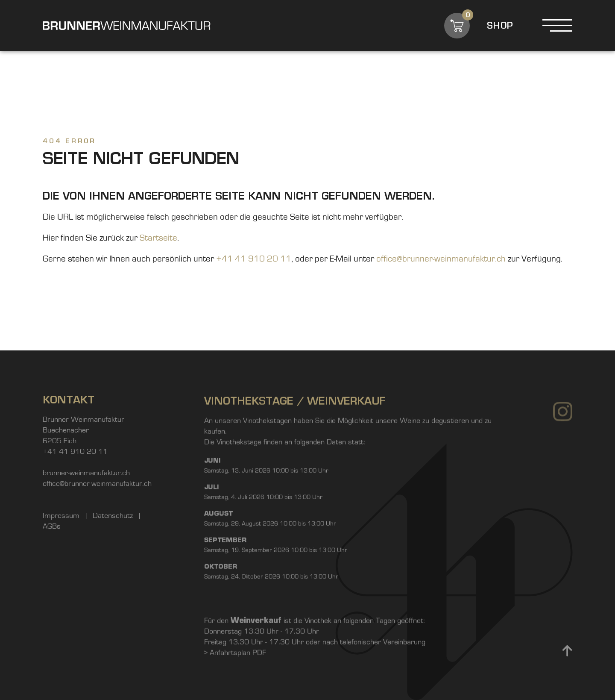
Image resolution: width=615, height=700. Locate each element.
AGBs (52, 529)
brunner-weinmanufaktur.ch (86, 475)
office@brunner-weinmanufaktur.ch (441, 259)
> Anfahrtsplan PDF (235, 681)
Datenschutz (114, 518)
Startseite (158, 238)
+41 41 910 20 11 (254, 259)
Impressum (62, 518)
